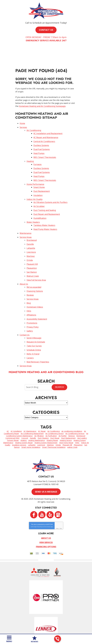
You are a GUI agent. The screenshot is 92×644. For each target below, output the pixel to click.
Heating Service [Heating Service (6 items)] (66, 417)
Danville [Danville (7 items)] (33, 415)
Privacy (57, 504)
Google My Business (58, 490)
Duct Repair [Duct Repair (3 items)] (55, 415)
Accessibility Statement (37, 300)
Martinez (31, 242)
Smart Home (39, 180)
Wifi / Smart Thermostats (45, 152)
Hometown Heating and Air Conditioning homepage (42, 104)
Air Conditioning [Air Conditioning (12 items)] (54, 408)
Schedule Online (34, 328)
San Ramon (32, 257)
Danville (30, 232)
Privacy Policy (33, 307)
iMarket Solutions (33, 630)
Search (59, 364)
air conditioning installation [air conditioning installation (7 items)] (72, 408)
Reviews (30, 278)
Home (22, 121)
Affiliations (31, 296)
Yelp (50, 490)
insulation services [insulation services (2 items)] (19, 422)
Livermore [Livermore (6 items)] (41, 422)
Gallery (30, 311)
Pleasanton (32, 254)
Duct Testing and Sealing (45, 201)
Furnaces (37, 159)
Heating (30, 156)
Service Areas (26, 225)
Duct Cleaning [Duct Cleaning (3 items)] (43, 415)
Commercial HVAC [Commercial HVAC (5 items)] (13, 415)
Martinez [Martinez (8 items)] (50, 422)
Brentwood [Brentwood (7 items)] (81, 413)
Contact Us (25, 315)
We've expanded (34, 271)
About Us (24, 268)
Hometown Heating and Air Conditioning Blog (46, 349)
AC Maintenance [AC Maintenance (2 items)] (30, 408)
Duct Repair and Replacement (47, 204)
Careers (30, 336)
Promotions (32, 304)
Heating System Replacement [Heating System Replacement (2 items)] (46, 420)
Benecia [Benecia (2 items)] (72, 413)
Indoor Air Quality (35, 191)
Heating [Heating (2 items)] (23, 417)
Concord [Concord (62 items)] (25, 415)
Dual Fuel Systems (42, 145)
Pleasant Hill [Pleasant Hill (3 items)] (67, 422)
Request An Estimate (36, 321)
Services (23, 125)
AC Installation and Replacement (48, 130)
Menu (9, 641)
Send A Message (34, 317)
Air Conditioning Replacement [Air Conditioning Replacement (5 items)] (32, 410)
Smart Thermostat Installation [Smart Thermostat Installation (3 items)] (54, 424)
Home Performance (35, 177)
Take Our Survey (34, 325)
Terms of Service (47, 502)
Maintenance (26, 222)
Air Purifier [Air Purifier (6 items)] (63, 413)
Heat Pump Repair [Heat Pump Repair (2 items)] (66, 420)
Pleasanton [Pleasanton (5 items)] (78, 422)
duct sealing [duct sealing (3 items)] (82, 415)
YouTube (42, 490)
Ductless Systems (41, 141)
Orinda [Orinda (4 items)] (58, 422)
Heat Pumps (39, 149)
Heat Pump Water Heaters (45, 218)
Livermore (31, 239)
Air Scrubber (39, 197)
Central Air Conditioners (44, 138)
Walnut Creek (33, 261)
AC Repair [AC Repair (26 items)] (42, 408)
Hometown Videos (35, 289)
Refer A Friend (33, 332)
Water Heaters (33, 212)
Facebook (34, 490)
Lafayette (31, 235)
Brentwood (32, 228)
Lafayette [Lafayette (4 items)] (32, 422)
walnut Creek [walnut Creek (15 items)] (72, 424)
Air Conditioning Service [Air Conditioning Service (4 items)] (55, 410)
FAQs (29, 293)
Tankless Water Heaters (44, 214)
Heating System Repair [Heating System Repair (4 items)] (24, 420)
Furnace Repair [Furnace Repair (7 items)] (13, 417)
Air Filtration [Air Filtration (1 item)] (39, 413)
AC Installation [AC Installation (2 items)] (16, 408)
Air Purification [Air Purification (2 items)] (51, 413)
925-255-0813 (57, 639)
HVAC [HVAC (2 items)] (77, 420)
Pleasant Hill (32, 250)
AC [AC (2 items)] (8, 408)
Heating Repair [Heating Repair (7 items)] (52, 417)
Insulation (38, 187)
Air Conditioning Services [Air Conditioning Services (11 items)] (75, 410)
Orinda (30, 246)
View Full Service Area (36, 264)
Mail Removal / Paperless (38, 339)
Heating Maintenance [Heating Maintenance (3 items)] (37, 417)
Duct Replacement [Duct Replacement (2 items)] (68, 415)
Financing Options (35, 274)
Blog (29, 285)
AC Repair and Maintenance (46, 134)
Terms (61, 504)
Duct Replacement (42, 183)
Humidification (40, 208)
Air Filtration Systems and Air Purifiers (50, 193)
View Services (46, 518)
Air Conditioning (34, 128)
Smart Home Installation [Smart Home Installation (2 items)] (31, 424)
